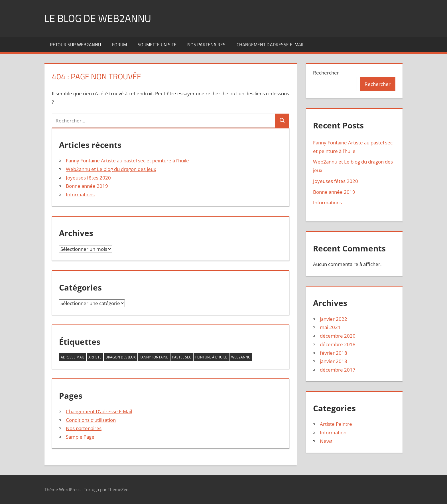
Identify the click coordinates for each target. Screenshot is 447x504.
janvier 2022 (334, 319)
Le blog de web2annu (98, 18)
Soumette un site (157, 45)
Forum (119, 45)
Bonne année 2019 (87, 186)
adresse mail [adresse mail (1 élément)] (73, 357)
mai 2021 (330, 327)
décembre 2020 (338, 336)
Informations (80, 194)
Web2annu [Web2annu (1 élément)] (241, 357)
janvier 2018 (334, 361)
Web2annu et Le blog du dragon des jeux (111, 169)
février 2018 (334, 353)
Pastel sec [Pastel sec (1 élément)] (182, 357)
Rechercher (326, 73)
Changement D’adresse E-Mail (271, 45)
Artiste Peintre (336, 424)
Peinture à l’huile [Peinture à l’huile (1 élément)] (211, 357)
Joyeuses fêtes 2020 (88, 178)
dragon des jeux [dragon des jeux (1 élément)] (121, 357)
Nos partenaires (206, 45)
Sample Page (80, 437)
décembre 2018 (338, 344)
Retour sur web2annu (75, 45)
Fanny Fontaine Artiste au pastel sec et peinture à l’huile (127, 161)
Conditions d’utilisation (91, 420)
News (326, 441)
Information (333, 433)
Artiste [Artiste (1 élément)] (95, 357)
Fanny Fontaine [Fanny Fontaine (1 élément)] (154, 357)
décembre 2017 (338, 370)
